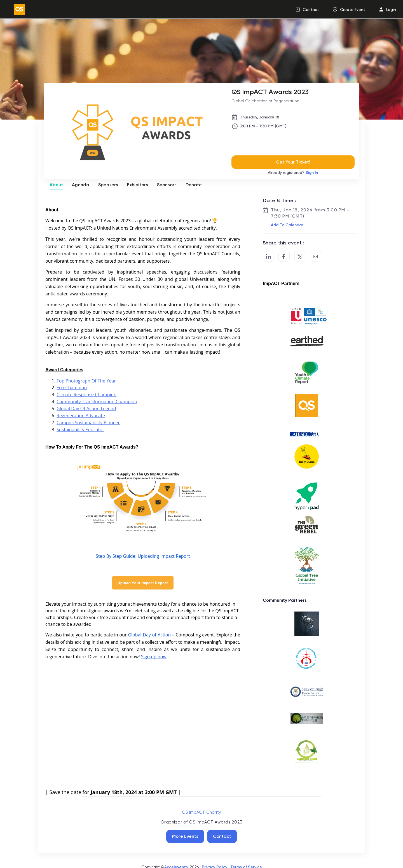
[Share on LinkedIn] (268, 256)
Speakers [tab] (108, 185)
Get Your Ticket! (293, 162)
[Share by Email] (315, 256)
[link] (17, 9)
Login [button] (391, 10)
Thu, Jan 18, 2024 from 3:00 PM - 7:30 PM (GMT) (310, 213)
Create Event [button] (352, 10)
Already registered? (293, 173)
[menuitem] (307, 9)
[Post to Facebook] (284, 256)
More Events (185, 836)
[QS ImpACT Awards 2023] (293, 92)
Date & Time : (279, 200)
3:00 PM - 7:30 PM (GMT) (263, 126)
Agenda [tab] (81, 185)
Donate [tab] (194, 185)
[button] (286, 225)
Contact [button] (311, 10)
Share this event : (284, 243)
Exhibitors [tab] (138, 185)
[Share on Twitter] (300, 256)
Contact (222, 836)
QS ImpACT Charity (201, 812)
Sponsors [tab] (167, 185)
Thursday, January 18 (260, 117)
